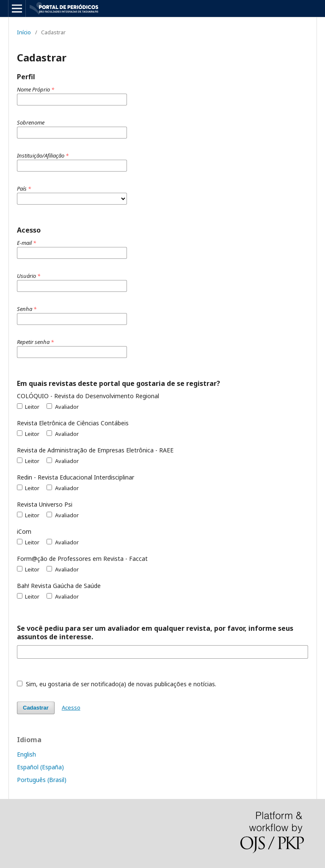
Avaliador (62, 407)
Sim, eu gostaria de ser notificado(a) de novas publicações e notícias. (117, 684)
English (26, 754)
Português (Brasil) (42, 780)
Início (24, 32)
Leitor (28, 407)
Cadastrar (36, 708)
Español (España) (40, 767)
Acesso (71, 707)
